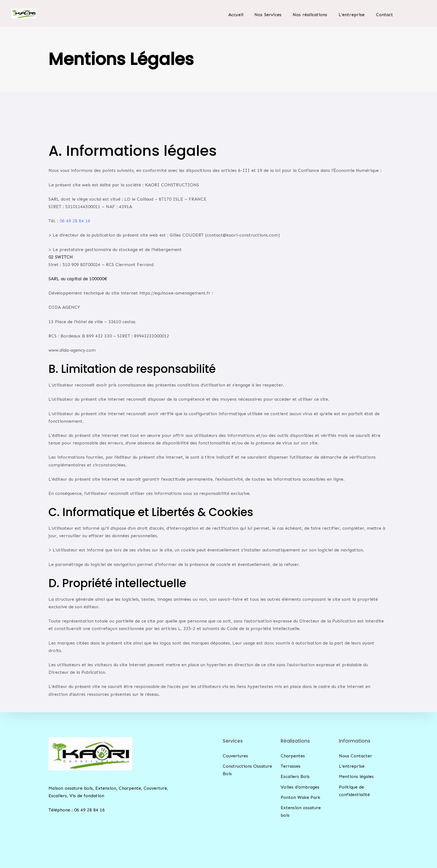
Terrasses (291, 766)
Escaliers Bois (295, 776)
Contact (385, 15)
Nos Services (268, 15)
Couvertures (235, 756)
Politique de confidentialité (354, 791)
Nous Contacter (355, 756)
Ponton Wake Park (300, 797)
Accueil (236, 15)
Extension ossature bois (301, 811)
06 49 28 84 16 (75, 221)
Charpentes (293, 756)
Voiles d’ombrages (300, 787)
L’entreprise (352, 15)
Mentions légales (356, 776)
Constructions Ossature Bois (247, 770)
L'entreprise (352, 766)
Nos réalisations (310, 15)
